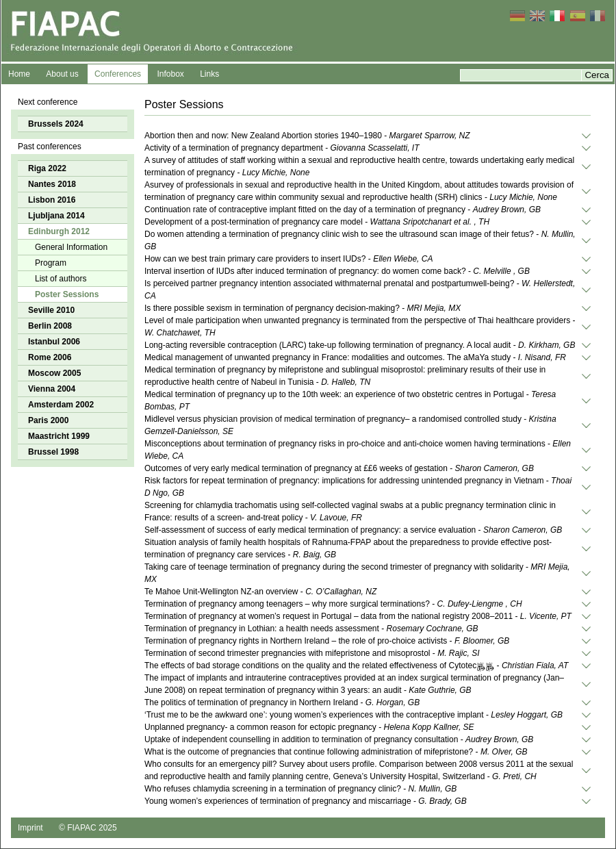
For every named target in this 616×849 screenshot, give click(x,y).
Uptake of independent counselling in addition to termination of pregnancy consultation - (339, 739)
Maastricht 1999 (59, 436)
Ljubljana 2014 (56, 216)
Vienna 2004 (52, 389)
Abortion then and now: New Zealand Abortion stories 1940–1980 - (307, 136)
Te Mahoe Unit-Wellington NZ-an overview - (260, 592)
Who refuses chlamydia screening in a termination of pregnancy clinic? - (300, 789)
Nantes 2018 (52, 184)
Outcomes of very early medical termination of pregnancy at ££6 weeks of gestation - (339, 468)
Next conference (48, 102)
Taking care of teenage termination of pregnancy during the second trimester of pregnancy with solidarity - (357, 573)
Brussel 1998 (53, 452)
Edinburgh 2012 (59, 231)
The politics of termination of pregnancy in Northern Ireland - (282, 702)
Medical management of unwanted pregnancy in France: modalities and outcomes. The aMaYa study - (355, 357)
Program (51, 263)
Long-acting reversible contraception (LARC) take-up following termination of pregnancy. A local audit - (360, 345)
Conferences (118, 74)
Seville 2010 (51, 310)
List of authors (61, 279)
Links (209, 74)
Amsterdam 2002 (61, 405)
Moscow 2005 (54, 373)
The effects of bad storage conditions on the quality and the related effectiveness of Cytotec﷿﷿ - (356, 666)
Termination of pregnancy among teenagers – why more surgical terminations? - (333, 604)
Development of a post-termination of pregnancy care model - (317, 222)
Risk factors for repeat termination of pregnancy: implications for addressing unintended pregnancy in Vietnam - (358, 487)
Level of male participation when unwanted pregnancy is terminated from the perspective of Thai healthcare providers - (360, 327)
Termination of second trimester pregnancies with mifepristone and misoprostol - (312, 653)
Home (19, 74)
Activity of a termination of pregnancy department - (282, 148)
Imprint (30, 828)
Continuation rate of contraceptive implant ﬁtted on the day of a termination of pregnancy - (343, 210)
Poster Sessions (67, 294)
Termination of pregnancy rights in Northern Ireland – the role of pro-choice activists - (327, 641)
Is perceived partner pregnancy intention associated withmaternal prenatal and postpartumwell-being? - (360, 290)
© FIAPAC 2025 (88, 828)
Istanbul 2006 (54, 342)
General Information (71, 247)
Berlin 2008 (50, 326)
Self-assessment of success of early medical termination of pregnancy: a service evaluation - (353, 530)
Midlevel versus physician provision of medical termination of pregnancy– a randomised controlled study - (350, 425)
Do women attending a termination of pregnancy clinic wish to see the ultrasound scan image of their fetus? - (360, 240)
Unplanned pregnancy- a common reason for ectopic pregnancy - (309, 727)
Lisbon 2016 (52, 200)
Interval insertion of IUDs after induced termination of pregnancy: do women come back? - (337, 271)
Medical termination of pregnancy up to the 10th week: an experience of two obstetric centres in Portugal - (350, 401)
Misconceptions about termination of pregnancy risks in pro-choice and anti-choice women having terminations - (358, 450)
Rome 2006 (50, 357)
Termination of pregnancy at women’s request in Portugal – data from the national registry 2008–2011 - (358, 616)
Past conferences (50, 147)
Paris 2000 (48, 420)
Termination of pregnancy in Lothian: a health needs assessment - (311, 629)
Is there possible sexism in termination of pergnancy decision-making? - (303, 308)
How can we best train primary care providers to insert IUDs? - (288, 259)
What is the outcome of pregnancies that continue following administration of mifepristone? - (336, 752)
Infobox (170, 74)
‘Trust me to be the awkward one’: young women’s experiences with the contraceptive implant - (354, 715)
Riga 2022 (47, 168)
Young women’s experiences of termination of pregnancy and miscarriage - (306, 801)
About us (62, 74)
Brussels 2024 (56, 124)
